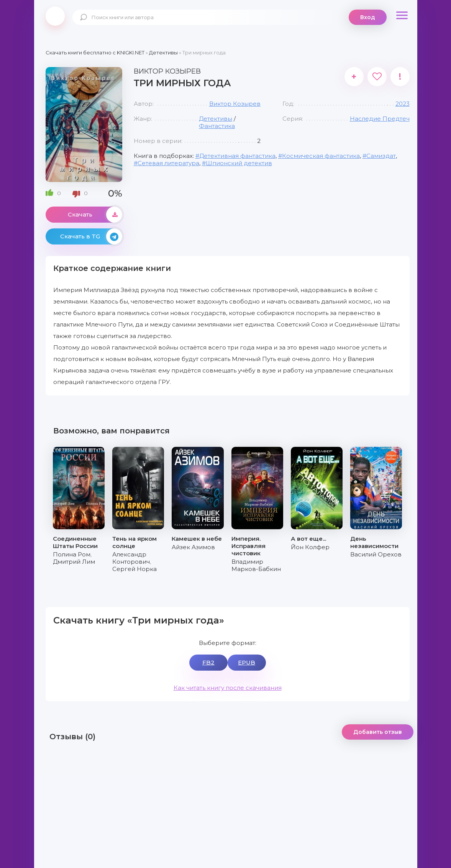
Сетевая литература (168, 163)
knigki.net (55, 16)
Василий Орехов (376, 554)
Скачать (95, 215)
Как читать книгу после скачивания (228, 688)
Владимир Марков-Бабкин (256, 565)
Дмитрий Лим (74, 562)
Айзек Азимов (193, 547)
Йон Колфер (310, 547)
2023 (403, 104)
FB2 (208, 662)
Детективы (216, 119)
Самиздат (381, 156)
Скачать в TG (91, 236)
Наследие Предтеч (380, 119)
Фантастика (217, 126)
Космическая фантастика (321, 156)
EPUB (247, 662)
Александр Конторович (131, 558)
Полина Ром (72, 554)
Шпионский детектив (239, 163)
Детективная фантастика (237, 156)
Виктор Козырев (235, 104)
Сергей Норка (134, 569)
